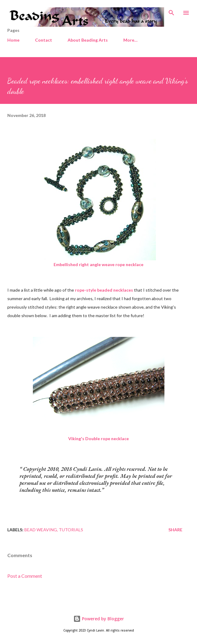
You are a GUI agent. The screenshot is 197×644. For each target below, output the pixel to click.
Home (13, 40)
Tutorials (71, 530)
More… (130, 40)
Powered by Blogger (99, 619)
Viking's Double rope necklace (98, 438)
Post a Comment (25, 576)
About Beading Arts (88, 40)
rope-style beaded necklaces (104, 290)
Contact (44, 40)
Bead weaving (41, 530)
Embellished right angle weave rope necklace (98, 264)
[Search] (171, 11)
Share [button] (175, 530)
